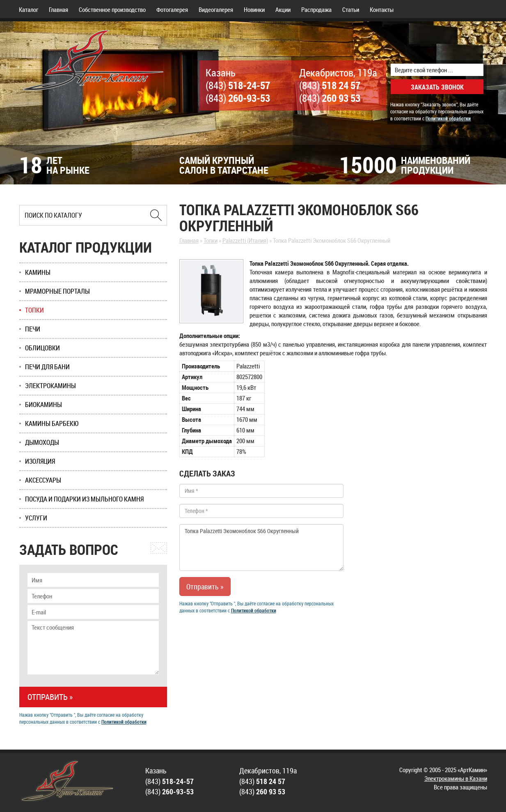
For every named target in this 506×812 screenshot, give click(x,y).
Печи (33, 329)
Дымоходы (42, 442)
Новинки (254, 9)
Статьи (351, 9)
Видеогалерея (216, 9)
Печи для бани (47, 367)
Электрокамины (50, 386)
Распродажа (316, 9)
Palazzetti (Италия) (245, 240)
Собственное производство (112, 9)
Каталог (29, 9)
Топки (211, 240)
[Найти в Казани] (156, 215)
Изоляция (40, 461)
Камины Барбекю (52, 423)
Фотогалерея (172, 9)
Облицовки (42, 348)
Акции (283, 9)
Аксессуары (43, 480)
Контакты (382, 9)
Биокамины (44, 405)
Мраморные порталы (57, 291)
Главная (58, 9)
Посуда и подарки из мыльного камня (84, 499)
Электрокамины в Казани (456, 778)
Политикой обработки (448, 118)
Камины (38, 272)
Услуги (36, 518)
